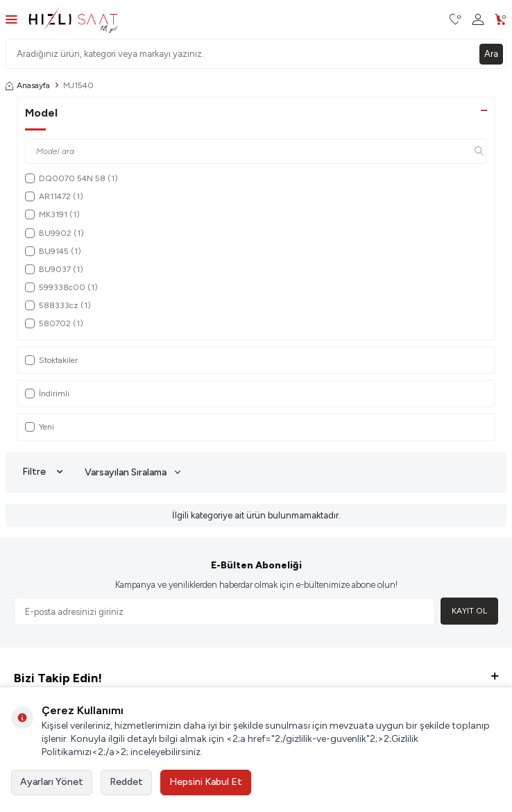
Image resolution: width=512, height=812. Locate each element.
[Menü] (11, 19)
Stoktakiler (51, 360)
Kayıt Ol (469, 611)
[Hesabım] (478, 20)
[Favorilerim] (455, 20)
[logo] (73, 19)
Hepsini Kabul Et (206, 782)
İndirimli (47, 394)
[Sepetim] (501, 20)
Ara (491, 54)
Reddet (126, 782)
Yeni (40, 427)
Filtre (42, 472)
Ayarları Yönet (52, 782)
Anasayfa (28, 85)
